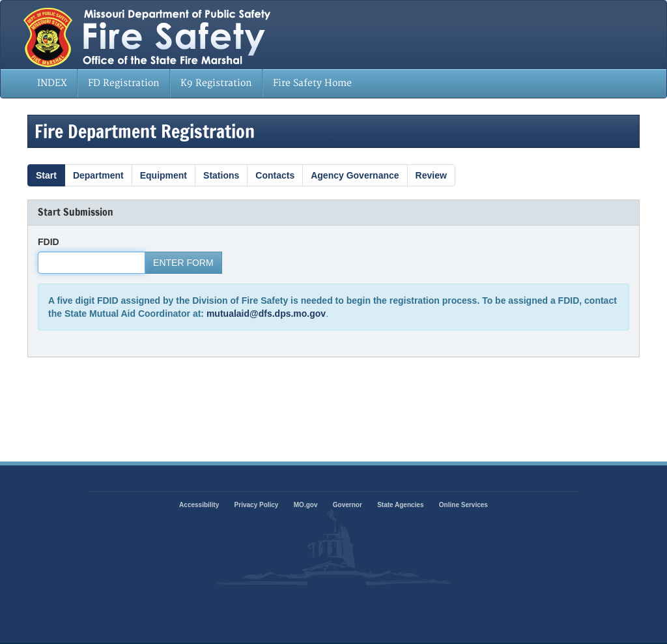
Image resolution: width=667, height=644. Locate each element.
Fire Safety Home (312, 83)
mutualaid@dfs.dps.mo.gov (266, 314)
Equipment (163, 175)
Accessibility (199, 505)
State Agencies (400, 505)
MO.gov (306, 505)
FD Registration (124, 83)
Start (46, 175)
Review (431, 175)
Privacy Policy (257, 505)
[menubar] (194, 83)
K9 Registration (216, 83)
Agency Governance (355, 175)
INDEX (52, 83)
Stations (221, 175)
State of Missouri (198, 34)
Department (98, 175)
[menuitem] (52, 83)
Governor (348, 505)
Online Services (463, 505)
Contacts (275, 175)
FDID (49, 242)
